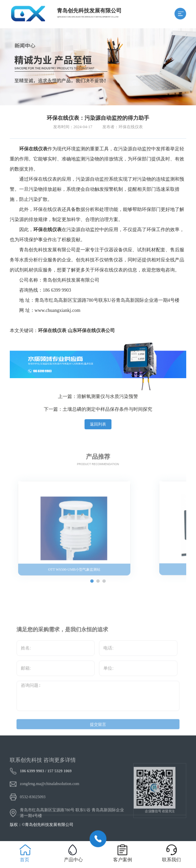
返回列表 (98, 424)
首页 (25, 860)
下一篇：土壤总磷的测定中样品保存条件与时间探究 (98, 409)
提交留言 (98, 729)
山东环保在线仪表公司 (91, 331)
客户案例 (123, 860)
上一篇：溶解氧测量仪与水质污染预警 (98, 396)
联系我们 (171, 860)
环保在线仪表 (52, 331)
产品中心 (73, 860)
